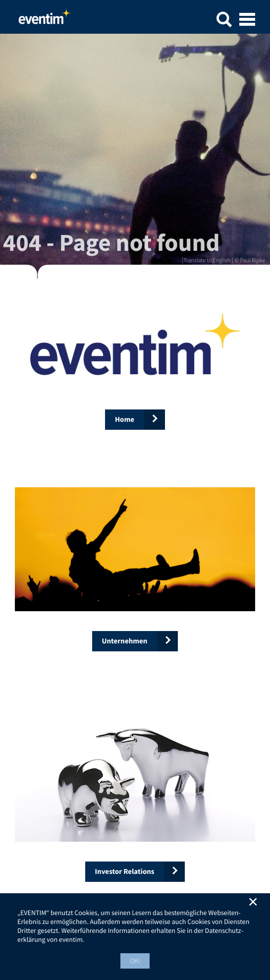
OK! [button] (135, 961)
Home (45, 19)
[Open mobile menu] (247, 20)
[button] (224, 21)
